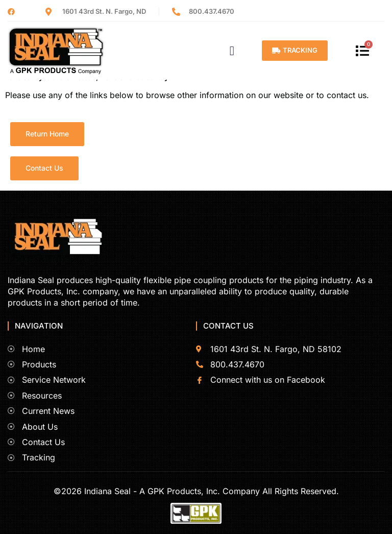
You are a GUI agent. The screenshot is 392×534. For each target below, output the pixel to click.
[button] (232, 51)
